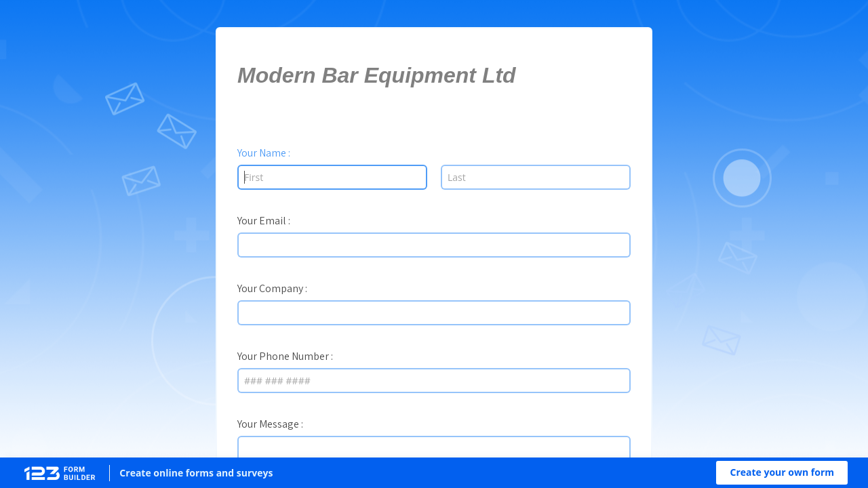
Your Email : (264, 220)
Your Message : (270, 424)
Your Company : (272, 288)
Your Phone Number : (285, 356)
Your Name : (264, 152)
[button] (782, 473)
